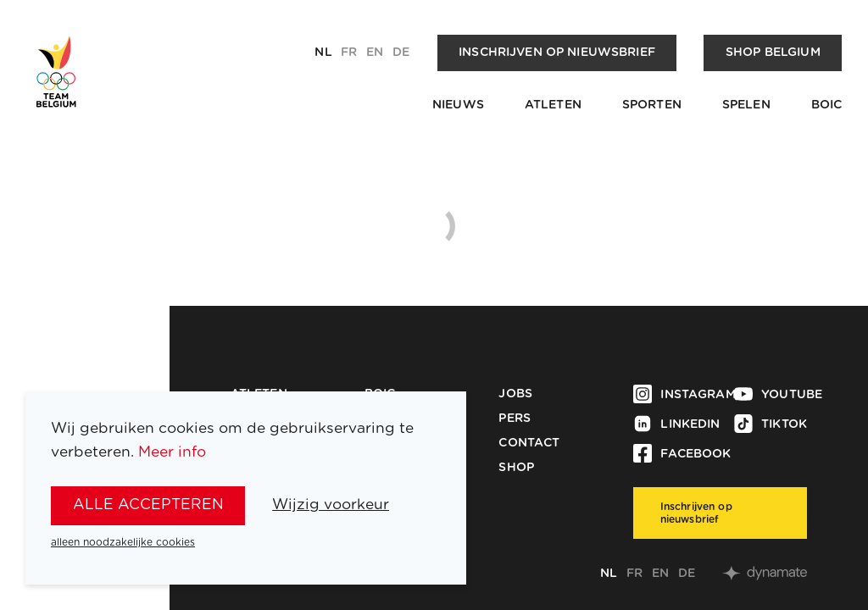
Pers (515, 419)
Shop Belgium (773, 53)
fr (349, 53)
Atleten (553, 105)
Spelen (746, 105)
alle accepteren (148, 505)
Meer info (172, 452)
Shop (516, 468)
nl (323, 53)
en (375, 53)
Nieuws (458, 105)
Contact (529, 443)
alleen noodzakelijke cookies (123, 542)
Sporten (652, 105)
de (401, 53)
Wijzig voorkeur (331, 505)
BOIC (827, 105)
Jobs (515, 394)
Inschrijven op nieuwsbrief (557, 53)
